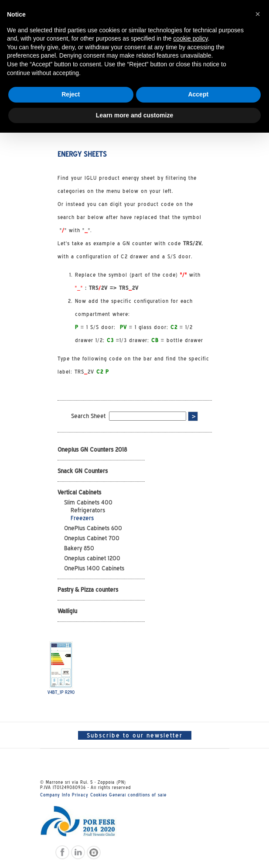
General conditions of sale (138, 795)
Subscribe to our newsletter (135, 735)
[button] (258, 14)
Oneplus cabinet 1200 (92, 558)
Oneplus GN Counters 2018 (92, 449)
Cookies (99, 795)
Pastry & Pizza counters (88, 590)
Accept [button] (198, 94)
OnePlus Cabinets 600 (93, 528)
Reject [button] (71, 94)
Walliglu (67, 611)
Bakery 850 (79, 548)
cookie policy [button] (190, 38)
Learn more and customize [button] (134, 115)
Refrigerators (88, 510)
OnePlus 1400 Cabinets (94, 568)
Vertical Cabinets (79, 492)
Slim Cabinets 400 (88, 502)
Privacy (80, 795)
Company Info (55, 795)
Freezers (82, 518)
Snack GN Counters (83, 471)
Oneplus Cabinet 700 (92, 538)
